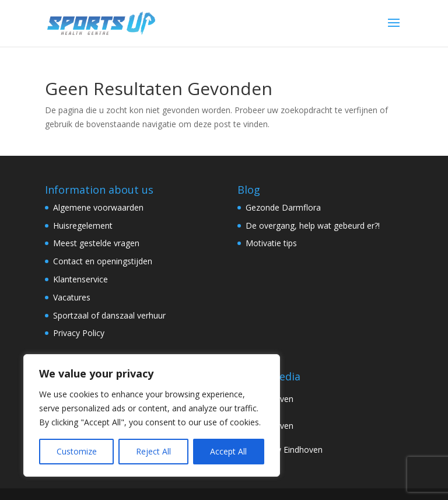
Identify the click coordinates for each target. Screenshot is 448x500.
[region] (152, 415)
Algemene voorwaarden (98, 207)
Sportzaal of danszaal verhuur (109, 315)
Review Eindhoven (280, 450)
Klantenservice (80, 279)
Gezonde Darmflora (283, 207)
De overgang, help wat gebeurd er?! (313, 225)
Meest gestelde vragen (96, 243)
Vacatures (72, 297)
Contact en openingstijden (103, 261)
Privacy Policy (79, 333)
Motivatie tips (271, 243)
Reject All (153, 451)
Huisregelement (83, 225)
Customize (77, 451)
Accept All (228, 451)
